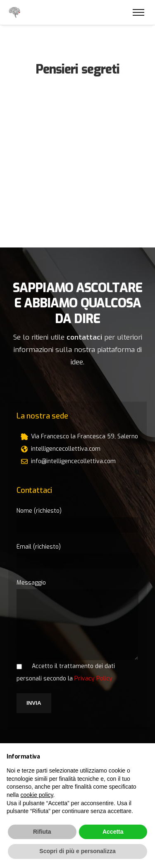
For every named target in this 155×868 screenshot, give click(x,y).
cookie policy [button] (37, 795)
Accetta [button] (113, 832)
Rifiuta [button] (42, 832)
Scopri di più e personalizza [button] (77, 851)
